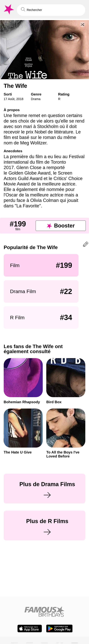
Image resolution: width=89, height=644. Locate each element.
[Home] (44, 612)
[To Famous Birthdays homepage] (9, 9)
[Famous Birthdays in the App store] (30, 628)
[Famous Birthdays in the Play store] (59, 628)
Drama (36, 99)
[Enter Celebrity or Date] (51, 10)
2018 (20, 99)
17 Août (9, 99)
